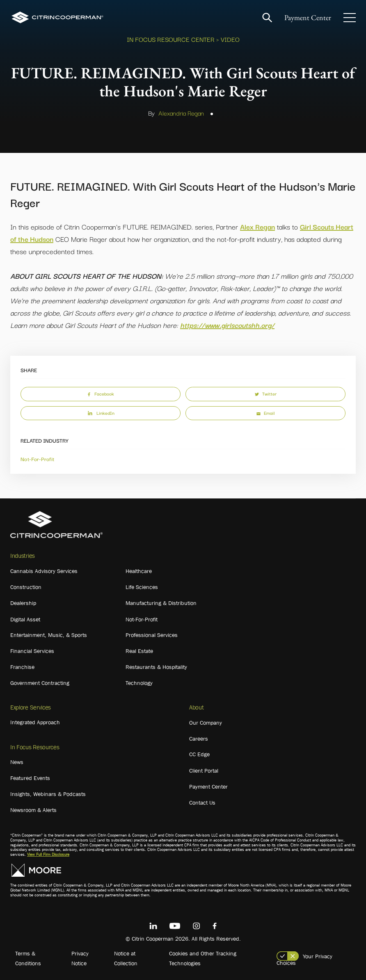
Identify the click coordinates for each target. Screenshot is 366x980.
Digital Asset (25, 619)
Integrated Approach (35, 722)
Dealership (23, 603)
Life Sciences (142, 587)
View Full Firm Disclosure (48, 854)
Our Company (206, 723)
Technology (139, 683)
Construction (26, 587)
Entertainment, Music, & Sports (49, 635)
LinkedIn (101, 413)
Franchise (22, 667)
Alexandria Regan (181, 113)
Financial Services (32, 651)
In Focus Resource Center (171, 39)
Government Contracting (40, 683)
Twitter (266, 393)
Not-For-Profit (37, 459)
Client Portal (204, 771)
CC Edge (199, 754)
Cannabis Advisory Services (44, 571)
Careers (199, 739)
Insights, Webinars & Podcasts (48, 794)
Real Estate (139, 651)
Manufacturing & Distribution (161, 603)
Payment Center (308, 17)
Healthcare (139, 571)
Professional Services (152, 635)
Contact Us (202, 803)
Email (265, 413)
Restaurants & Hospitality (156, 667)
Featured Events (30, 778)
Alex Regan (257, 226)
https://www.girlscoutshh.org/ (227, 325)
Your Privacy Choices (304, 960)
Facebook (101, 393)
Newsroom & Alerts (33, 810)
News (17, 762)
